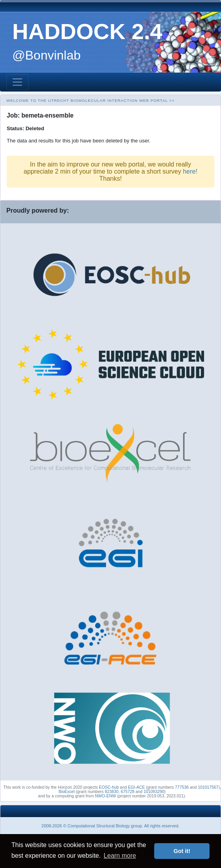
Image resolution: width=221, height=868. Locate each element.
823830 (112, 792)
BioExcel (66, 792)
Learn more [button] (120, 856)
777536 (182, 787)
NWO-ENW (105, 796)
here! (190, 171)
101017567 (208, 787)
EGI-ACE (137, 787)
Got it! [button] (182, 851)
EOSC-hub (109, 787)
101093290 (154, 792)
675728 (127, 792)
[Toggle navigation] (17, 82)
